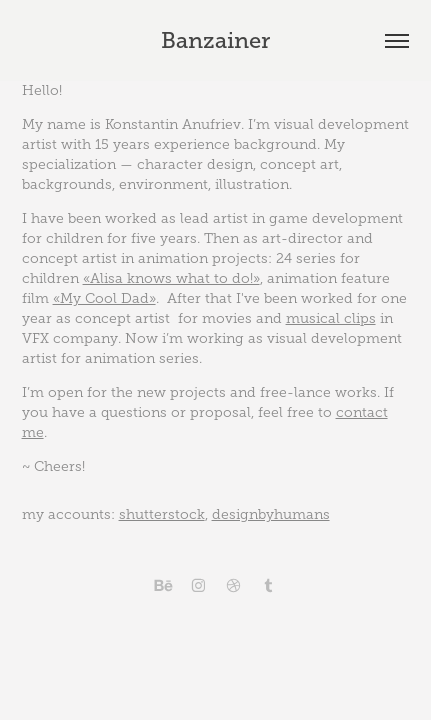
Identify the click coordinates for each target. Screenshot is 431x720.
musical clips (331, 318)
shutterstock (162, 514)
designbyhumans (271, 514)
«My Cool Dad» (104, 298)
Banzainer (215, 40)
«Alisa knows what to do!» (171, 278)
